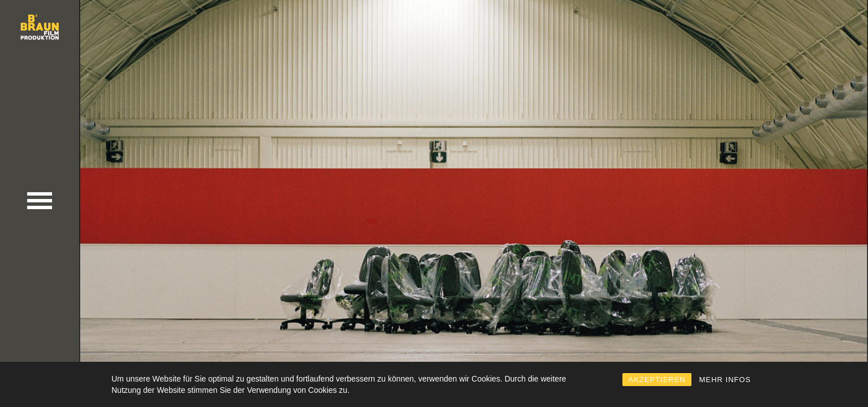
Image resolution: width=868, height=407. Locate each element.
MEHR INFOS (725, 380)
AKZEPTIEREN (657, 380)
